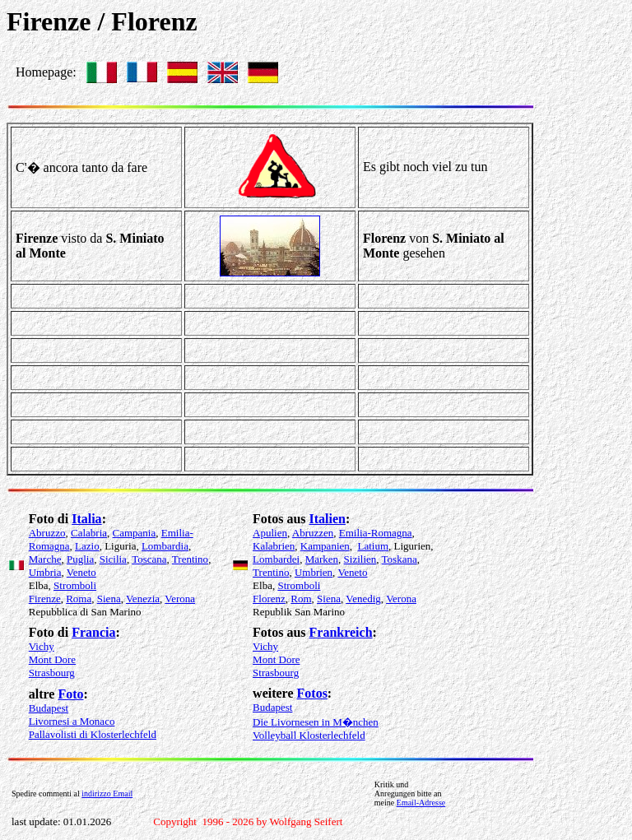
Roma (79, 599)
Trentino (190, 559)
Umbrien (314, 572)
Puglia (80, 559)
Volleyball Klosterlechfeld (309, 735)
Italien (328, 519)
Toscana (149, 559)
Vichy (42, 646)
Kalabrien (274, 546)
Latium (374, 546)
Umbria (45, 572)
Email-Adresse (421, 803)
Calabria (89, 533)
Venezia (143, 599)
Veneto (81, 572)
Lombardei (276, 559)
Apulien (270, 533)
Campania (135, 533)
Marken (322, 559)
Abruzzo (47, 533)
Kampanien (325, 546)
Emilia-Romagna (376, 533)
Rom (301, 599)
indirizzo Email (107, 794)
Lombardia (165, 546)
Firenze (45, 599)
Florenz (269, 599)
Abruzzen (313, 533)
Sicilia (113, 559)
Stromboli (75, 585)
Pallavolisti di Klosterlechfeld (93, 734)
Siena (109, 599)
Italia (86, 519)
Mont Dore (52, 659)
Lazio (87, 546)
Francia (93, 632)
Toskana (400, 559)
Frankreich (341, 632)
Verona (180, 599)
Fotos (312, 693)
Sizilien (360, 559)
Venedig (363, 599)
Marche (45, 559)
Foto (70, 694)
